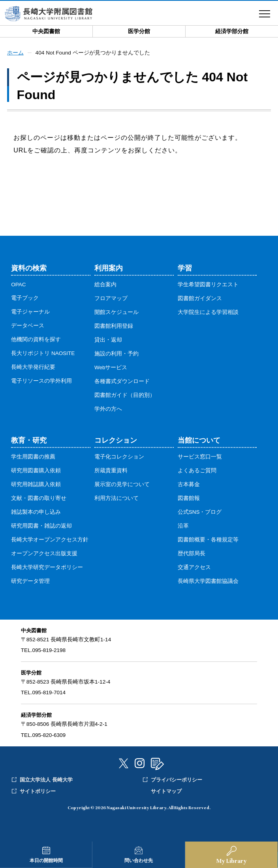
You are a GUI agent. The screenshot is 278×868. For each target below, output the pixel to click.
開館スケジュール (116, 313)
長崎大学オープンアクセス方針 (50, 540)
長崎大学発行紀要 (33, 367)
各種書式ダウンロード (122, 382)
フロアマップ (111, 299)
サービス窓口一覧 (200, 457)
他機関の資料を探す (36, 340)
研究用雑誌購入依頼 (36, 485)
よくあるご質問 (197, 471)
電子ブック (25, 298)
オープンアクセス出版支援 (44, 554)
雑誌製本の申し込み (36, 512)
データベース (28, 326)
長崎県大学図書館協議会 (208, 581)
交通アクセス (194, 568)
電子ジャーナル (30, 312)
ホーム (15, 53)
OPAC (19, 285)
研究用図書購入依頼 (36, 471)
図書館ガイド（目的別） (125, 395)
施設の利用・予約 (116, 354)
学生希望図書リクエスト (208, 285)
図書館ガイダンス (200, 299)
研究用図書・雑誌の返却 (41, 526)
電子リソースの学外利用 (41, 381)
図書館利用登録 (114, 326)
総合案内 (105, 285)
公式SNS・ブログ (200, 512)
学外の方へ (108, 409)
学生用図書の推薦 (33, 457)
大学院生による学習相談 (208, 313)
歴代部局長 (192, 554)
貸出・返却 (108, 340)
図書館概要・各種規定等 (208, 540)
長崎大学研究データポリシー (47, 568)
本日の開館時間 (46, 860)
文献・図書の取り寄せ (39, 499)
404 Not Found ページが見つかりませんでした (93, 53)
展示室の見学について (122, 485)
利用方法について (116, 499)
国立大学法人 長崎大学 (46, 780)
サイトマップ (166, 792)
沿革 (183, 526)
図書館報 (189, 499)
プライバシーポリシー (177, 780)
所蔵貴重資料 (111, 471)
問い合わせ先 (139, 860)
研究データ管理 (30, 581)
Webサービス (111, 368)
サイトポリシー (38, 792)
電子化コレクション (119, 457)
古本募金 (189, 485)
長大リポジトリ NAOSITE (43, 354)
